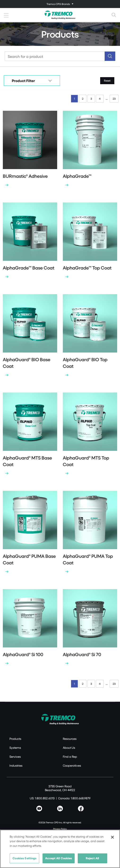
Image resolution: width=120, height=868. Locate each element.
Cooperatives (72, 765)
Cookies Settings (24, 858)
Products (15, 739)
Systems (15, 748)
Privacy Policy (60, 829)
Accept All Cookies (58, 858)
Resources (70, 739)
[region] (60, 849)
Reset (107, 81)
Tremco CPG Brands (58, 4)
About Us (69, 748)
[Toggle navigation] (60, 4)
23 (114, 99)
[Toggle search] (114, 15)
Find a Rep (70, 757)
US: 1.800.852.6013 (42, 798)
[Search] (55, 56)
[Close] (112, 837)
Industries (16, 765)
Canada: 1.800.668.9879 (74, 798)
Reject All (92, 858)
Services (15, 757)
